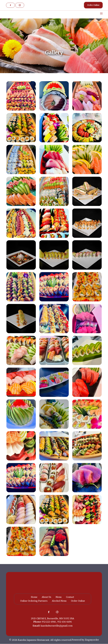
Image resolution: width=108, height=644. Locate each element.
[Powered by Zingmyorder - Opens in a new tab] (85, 640)
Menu (59, 597)
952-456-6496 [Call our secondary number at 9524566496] (64, 622)
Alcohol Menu (59, 601)
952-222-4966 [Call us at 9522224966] (49, 622)
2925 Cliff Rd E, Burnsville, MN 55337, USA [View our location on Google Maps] (52, 619)
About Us (46, 597)
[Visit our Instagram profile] (20, 5)
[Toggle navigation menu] (99, 13)
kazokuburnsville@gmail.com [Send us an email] (56, 626)
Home (34, 597)
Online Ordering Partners (33, 601)
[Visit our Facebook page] (10, 5)
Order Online (79, 601)
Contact (70, 597)
